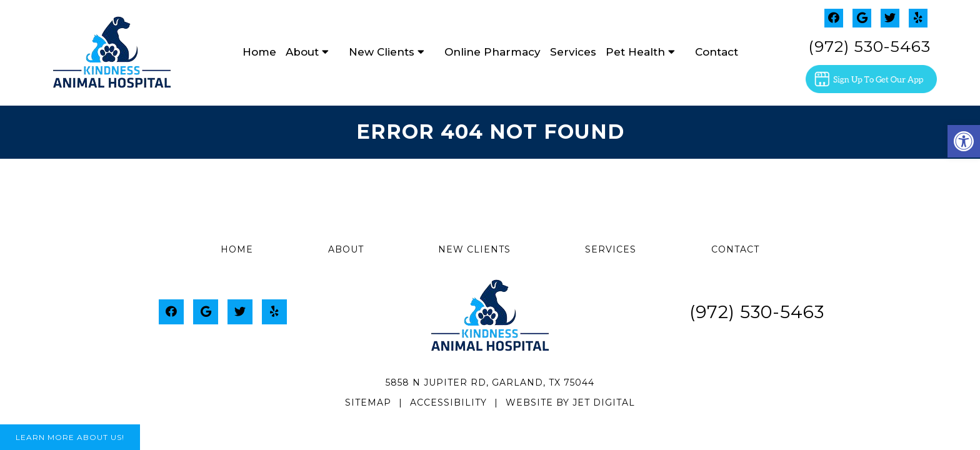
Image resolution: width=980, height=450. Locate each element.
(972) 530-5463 (869, 46)
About (302, 52)
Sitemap (368, 402)
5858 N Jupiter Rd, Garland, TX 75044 (490, 382)
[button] (964, 141)
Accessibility (448, 402)
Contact (717, 52)
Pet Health (635, 52)
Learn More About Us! (70, 437)
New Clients (382, 52)
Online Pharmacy (492, 52)
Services (573, 52)
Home (259, 52)
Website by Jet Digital (570, 402)
